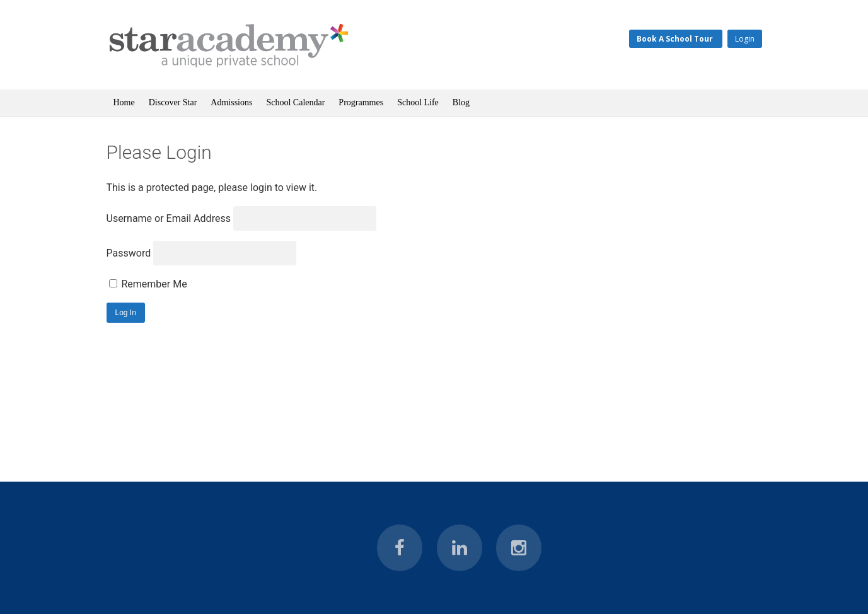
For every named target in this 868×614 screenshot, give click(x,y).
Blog (461, 102)
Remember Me (148, 284)
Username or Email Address (169, 218)
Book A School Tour (676, 39)
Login (745, 39)
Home (124, 102)
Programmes (361, 102)
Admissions (231, 102)
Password (129, 253)
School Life (418, 102)
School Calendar (295, 102)
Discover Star (173, 102)
